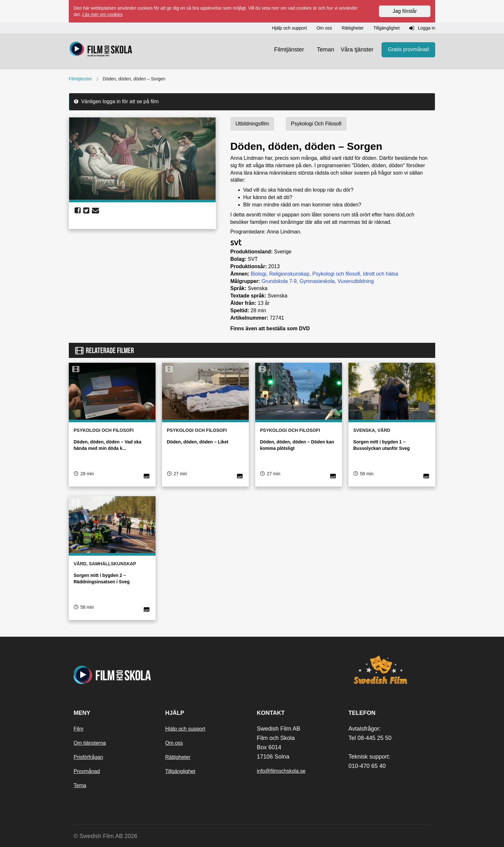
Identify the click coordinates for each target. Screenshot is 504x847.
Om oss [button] (324, 28)
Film (78, 729)
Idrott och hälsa (380, 274)
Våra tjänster (357, 50)
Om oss (174, 743)
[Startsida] (101, 50)
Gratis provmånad (408, 50)
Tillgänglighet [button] (386, 28)
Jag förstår (405, 11)
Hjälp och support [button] (289, 28)
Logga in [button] (422, 28)
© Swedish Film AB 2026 (105, 836)
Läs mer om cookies (102, 14)
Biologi (259, 274)
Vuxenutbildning (356, 281)
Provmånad (87, 771)
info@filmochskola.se (281, 771)
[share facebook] (78, 211)
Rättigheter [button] (353, 28)
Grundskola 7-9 (279, 281)
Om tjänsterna (90, 743)
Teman (326, 50)
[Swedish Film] (389, 670)
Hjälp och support (185, 729)
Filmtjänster (289, 50)
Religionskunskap (289, 274)
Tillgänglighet (180, 771)
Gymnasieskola (317, 281)
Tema (80, 785)
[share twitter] (86, 211)
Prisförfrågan (88, 757)
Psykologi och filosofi (336, 274)
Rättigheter (178, 757)
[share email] (95, 211)
